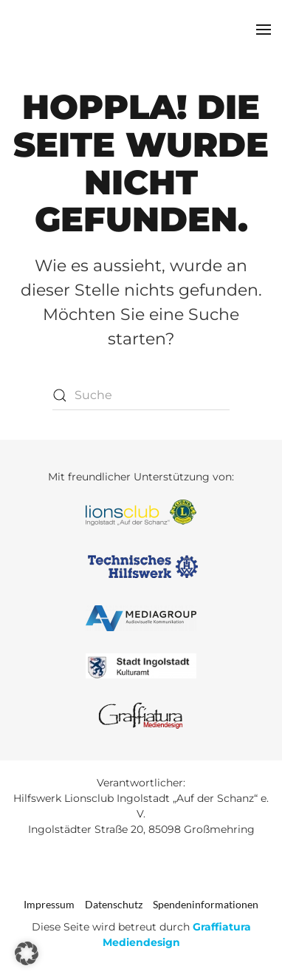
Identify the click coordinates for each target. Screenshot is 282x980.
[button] (264, 30)
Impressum (49, 904)
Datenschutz (114, 904)
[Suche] (141, 395)
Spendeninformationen (206, 904)
